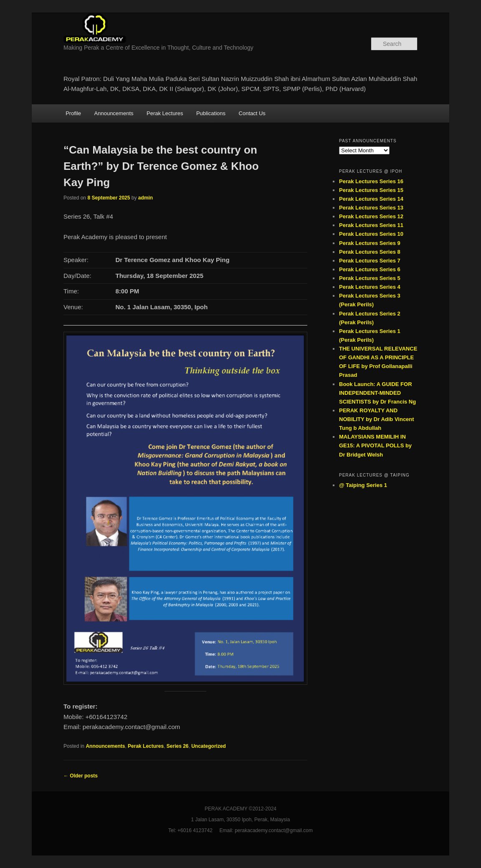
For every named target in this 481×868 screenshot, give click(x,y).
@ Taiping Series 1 (363, 485)
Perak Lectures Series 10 (371, 234)
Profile (73, 113)
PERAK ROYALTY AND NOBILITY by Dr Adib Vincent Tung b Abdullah (377, 419)
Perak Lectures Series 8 (370, 252)
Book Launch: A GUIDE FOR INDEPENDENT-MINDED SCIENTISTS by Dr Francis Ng (377, 393)
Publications (211, 113)
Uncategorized (209, 746)
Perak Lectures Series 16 (371, 181)
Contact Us (252, 113)
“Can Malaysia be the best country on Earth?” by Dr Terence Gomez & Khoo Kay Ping (161, 166)
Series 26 (178, 746)
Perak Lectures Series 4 (370, 287)
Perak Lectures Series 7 (370, 261)
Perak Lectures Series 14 (371, 199)
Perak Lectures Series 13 (371, 208)
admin (146, 198)
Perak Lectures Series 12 (371, 216)
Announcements (114, 113)
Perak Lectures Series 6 (370, 269)
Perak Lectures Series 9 (370, 243)
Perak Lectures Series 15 (371, 190)
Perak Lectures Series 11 (371, 225)
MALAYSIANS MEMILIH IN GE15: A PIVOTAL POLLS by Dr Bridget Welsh (375, 445)
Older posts (81, 776)
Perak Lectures (165, 113)
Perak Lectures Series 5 (370, 278)
